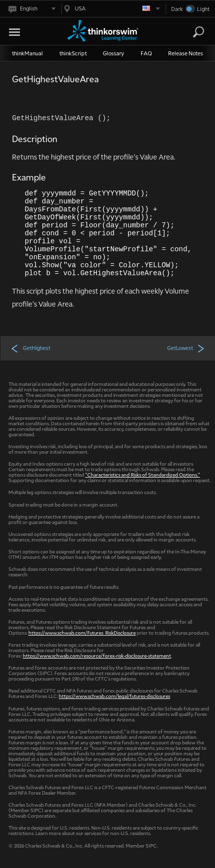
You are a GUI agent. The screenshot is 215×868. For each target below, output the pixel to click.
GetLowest (186, 348)
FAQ (146, 53)
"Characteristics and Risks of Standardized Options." (143, 474)
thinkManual (27, 53)
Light (203, 9)
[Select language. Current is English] (31, 9)
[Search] (199, 32)
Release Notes (186, 53)
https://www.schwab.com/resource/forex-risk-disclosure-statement (97, 655)
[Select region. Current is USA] (111, 9)
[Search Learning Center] (190, 32)
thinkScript (73, 53)
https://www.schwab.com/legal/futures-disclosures (114, 696)
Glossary (113, 53)
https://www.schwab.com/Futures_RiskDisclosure (82, 632)
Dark (177, 9)
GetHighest (30, 348)
